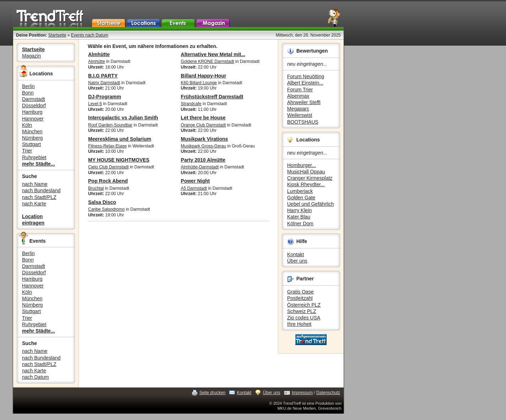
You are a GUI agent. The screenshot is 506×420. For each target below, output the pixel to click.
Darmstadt (34, 99)
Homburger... (302, 165)
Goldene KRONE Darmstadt (208, 61)
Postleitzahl (300, 298)
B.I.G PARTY (103, 76)
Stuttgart (31, 144)
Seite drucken (212, 393)
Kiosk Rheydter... (306, 184)
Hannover (33, 119)
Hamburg (32, 112)
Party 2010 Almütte (203, 160)
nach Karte (34, 204)
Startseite (57, 35)
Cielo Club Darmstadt (108, 167)
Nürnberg (32, 138)
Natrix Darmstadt (104, 83)
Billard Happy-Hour (204, 76)
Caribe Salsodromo (106, 209)
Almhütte (99, 54)
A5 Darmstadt (194, 188)
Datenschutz (328, 393)
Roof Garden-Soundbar (110, 125)
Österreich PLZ (304, 305)
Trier (27, 151)
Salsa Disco (102, 202)
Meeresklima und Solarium (120, 139)
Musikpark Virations (204, 139)
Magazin (31, 56)
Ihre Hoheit (299, 324)
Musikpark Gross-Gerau (203, 146)
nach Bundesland (41, 190)
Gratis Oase (300, 292)
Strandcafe (191, 104)
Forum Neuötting (306, 76)
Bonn (28, 93)
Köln (27, 125)
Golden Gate (301, 198)
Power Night (195, 181)
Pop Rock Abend (108, 181)
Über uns (297, 261)
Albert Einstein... (305, 83)
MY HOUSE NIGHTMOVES (119, 160)
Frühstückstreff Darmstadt (212, 97)
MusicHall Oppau (306, 172)
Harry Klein (299, 210)
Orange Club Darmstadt (203, 125)
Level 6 (95, 104)
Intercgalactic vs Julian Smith (123, 118)
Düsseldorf (34, 106)
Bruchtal (96, 188)
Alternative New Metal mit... (213, 54)
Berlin (28, 86)
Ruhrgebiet (34, 157)
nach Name (35, 184)
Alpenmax (298, 96)
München (32, 131)
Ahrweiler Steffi (304, 102)
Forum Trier (300, 90)
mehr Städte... (39, 164)
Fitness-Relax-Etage (107, 146)
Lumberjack (300, 191)
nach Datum (35, 377)
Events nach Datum (90, 35)
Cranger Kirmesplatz (310, 178)
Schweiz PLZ (302, 311)
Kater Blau (299, 217)
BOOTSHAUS (303, 122)
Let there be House (203, 118)
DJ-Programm (105, 97)
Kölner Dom (300, 224)
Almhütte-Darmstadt (200, 167)
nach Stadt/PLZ (39, 197)
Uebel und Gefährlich (311, 204)
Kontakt (295, 254)
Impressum (302, 393)
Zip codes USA (304, 318)
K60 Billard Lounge (199, 83)
